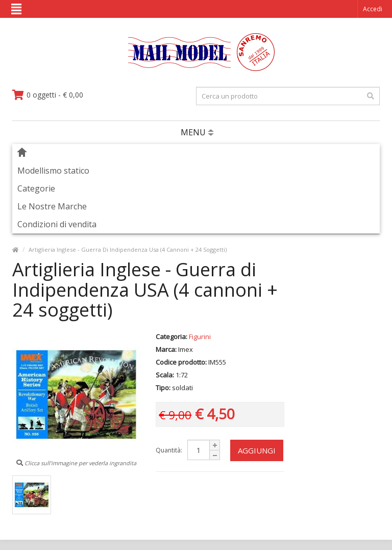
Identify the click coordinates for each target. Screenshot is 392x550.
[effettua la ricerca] (371, 96)
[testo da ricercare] (288, 96)
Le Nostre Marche (52, 206)
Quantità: (169, 450)
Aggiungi (257, 450)
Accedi (373, 9)
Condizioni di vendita (57, 224)
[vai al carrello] (48, 95)
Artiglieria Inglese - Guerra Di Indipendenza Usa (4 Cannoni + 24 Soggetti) (128, 249)
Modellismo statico (53, 171)
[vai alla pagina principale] (196, 69)
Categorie (36, 188)
